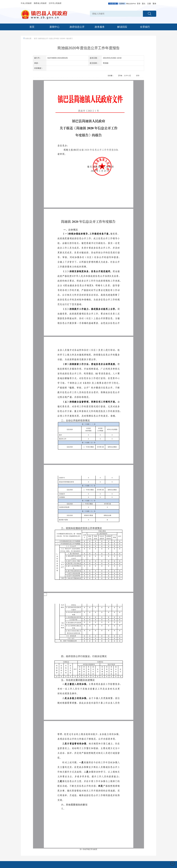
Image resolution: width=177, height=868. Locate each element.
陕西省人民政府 (40, 3)
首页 (32, 27)
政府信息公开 (77, 27)
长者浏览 (113, 4)
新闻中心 (55, 27)
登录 (139, 4)
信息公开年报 (54, 38)
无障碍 (122, 4)
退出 (144, 4)
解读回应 (122, 27)
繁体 (154, 4)
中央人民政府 (26, 3)
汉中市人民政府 (55, 3)
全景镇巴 (145, 27)
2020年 (63, 38)
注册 (149, 4)
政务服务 (100, 27)
